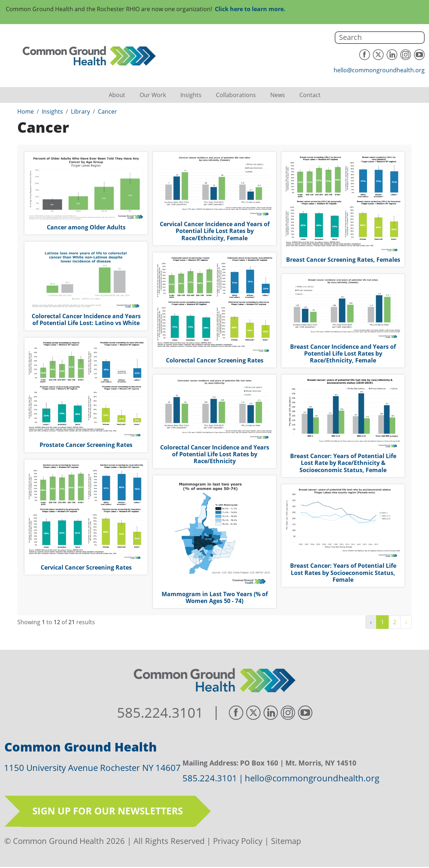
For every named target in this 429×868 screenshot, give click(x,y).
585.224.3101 (160, 713)
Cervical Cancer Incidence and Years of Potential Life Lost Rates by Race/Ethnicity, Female (215, 231)
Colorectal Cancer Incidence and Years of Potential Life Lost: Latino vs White (86, 319)
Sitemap (286, 841)
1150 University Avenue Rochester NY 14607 (92, 768)
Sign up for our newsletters (108, 811)
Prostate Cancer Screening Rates (86, 445)
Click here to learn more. (250, 9)
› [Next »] (406, 622)
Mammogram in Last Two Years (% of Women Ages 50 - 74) (215, 597)
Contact (310, 95)
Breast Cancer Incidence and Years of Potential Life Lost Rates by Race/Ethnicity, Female (343, 353)
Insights (191, 95)
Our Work (153, 95)
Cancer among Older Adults (86, 227)
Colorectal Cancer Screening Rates (215, 360)
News (278, 95)
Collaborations (236, 95)
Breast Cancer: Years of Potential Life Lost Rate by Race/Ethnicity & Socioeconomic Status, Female (343, 463)
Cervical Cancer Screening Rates (86, 567)
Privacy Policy (238, 841)
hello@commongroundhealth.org (379, 70)
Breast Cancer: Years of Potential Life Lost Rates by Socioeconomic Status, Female (343, 572)
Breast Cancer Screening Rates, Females (343, 260)
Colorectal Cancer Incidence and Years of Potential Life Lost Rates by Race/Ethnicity (215, 454)
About (117, 95)
